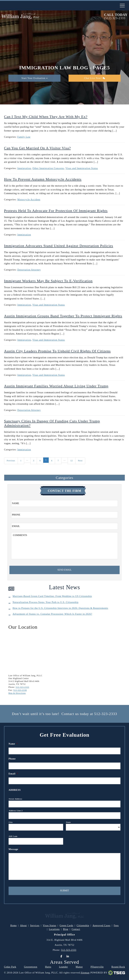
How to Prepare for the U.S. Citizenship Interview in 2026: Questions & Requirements (60, 608)
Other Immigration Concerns (48, 168)
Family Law (24, 137)
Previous (11, 461)
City (11, 822)
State (68, 822)
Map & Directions (17, 693)
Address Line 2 (16, 811)
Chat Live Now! (94, 78)
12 (72, 461)
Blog (66, 929)
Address (15, 790)
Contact (76, 929)
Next (80, 461)
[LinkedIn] (68, 956)
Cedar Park (10, 967)
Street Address (15, 799)
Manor (79, 967)
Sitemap (85, 973)
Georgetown (31, 967)
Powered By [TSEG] (108, 973)
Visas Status (50, 926)
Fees (116, 926)
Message (15, 849)
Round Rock (118, 967)
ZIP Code (13, 836)
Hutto (48, 967)
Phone (12, 759)
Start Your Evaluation (35, 78)
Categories (64, 478)
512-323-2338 (20, 690)
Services (35, 926)
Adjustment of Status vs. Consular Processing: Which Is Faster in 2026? (52, 614)
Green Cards (66, 926)
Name (13, 744)
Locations (54, 929)
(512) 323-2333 (115, 18)
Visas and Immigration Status (82, 168)
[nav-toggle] (122, 6)
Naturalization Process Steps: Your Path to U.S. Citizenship (46, 602)
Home (13, 926)
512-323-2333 (22, 687)
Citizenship (83, 926)
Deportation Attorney (29, 270)
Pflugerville (97, 967)
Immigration (24, 168)
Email (13, 774)
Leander (63, 967)
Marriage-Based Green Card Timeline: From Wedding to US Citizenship (52, 596)
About (23, 926)
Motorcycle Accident (29, 200)
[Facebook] (61, 956)
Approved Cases (101, 926)
